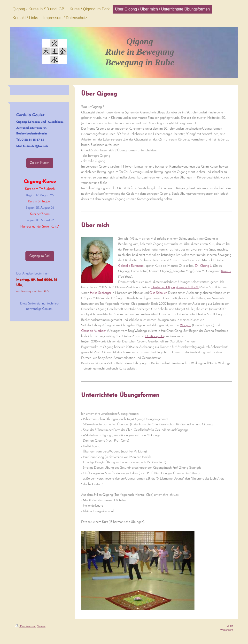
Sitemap (42, 627)
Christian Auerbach (94, 331)
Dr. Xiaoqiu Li (155, 336)
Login (230, 626)
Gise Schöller (158, 293)
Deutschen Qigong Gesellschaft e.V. (175, 287)
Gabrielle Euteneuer (131, 266)
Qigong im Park (40, 256)
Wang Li (186, 325)
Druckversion (25, 627)
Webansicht (227, 630)
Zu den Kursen (40, 163)
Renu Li (226, 271)
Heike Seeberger (101, 293)
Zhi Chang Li (204, 266)
